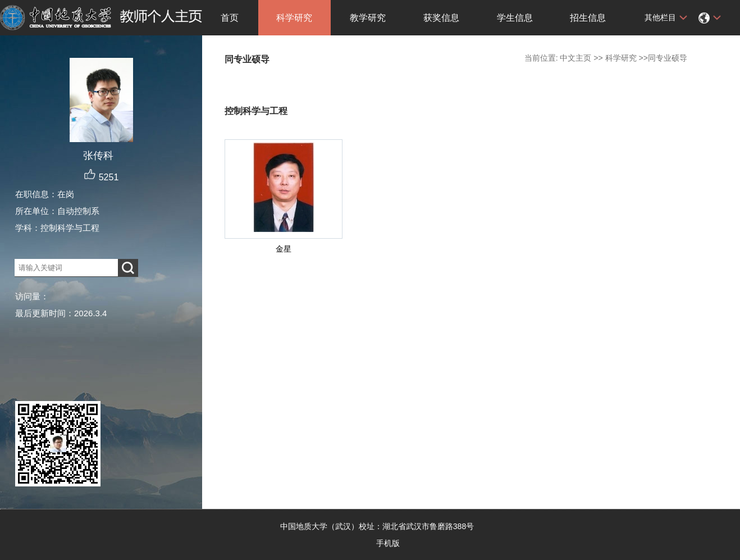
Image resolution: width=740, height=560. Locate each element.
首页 (230, 18)
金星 (284, 249)
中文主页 (575, 58)
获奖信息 (441, 18)
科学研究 (294, 18)
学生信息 (515, 18)
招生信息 (588, 18)
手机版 (388, 543)
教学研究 (368, 18)
